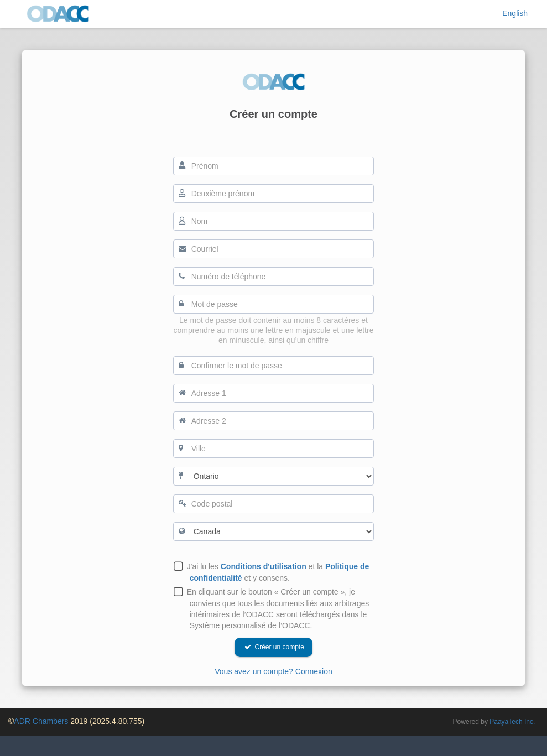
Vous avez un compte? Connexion (273, 671)
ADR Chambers (41, 721)
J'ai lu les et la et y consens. (280, 572)
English (515, 13)
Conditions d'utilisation (264, 566)
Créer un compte (274, 647)
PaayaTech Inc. (512, 722)
